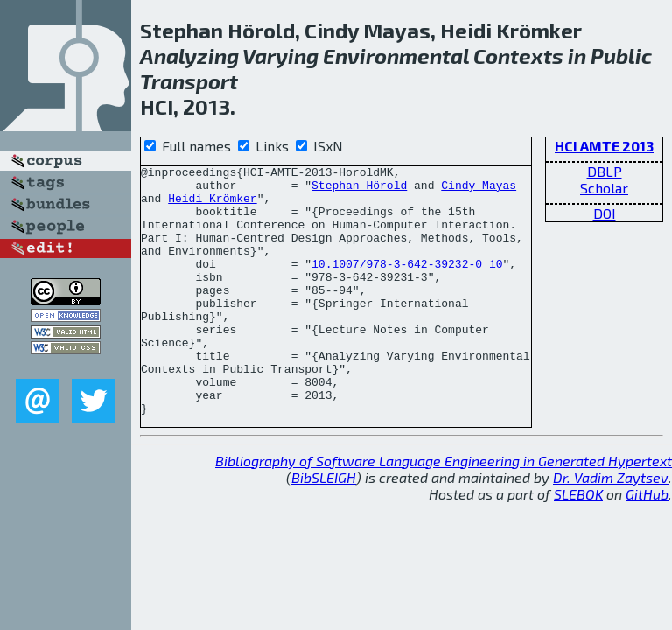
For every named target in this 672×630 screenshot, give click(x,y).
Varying (280, 56)
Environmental (396, 56)
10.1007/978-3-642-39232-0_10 (407, 284)
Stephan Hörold (359, 190)
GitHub (647, 544)
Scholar (604, 188)
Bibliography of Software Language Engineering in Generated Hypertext (444, 511)
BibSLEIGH (324, 527)
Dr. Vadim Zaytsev (611, 527)
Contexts (518, 56)
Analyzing (189, 56)
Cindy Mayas (479, 190)
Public (621, 56)
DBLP (605, 171)
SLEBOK (578, 544)
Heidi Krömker (212, 206)
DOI (605, 213)
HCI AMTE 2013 (604, 146)
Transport (189, 81)
